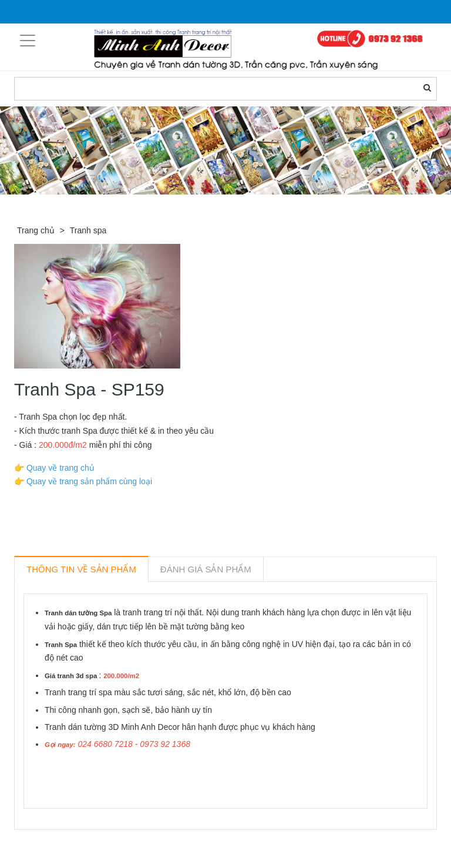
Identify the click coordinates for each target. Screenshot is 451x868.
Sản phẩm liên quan (78, 843)
